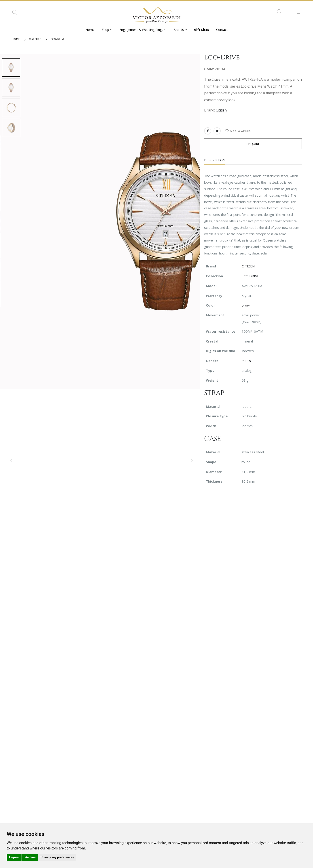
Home (90, 30)
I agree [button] (14, 857)
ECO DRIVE (250, 276)
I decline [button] (30, 857)
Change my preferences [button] (57, 857)
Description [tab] (215, 160)
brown (247, 305)
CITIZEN (248, 266)
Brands (179, 30)
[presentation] (10, 460)
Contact (222, 30)
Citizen (221, 110)
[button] (15, 14)
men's (246, 361)
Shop (105, 30)
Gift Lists (202, 30)
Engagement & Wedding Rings (141, 30)
